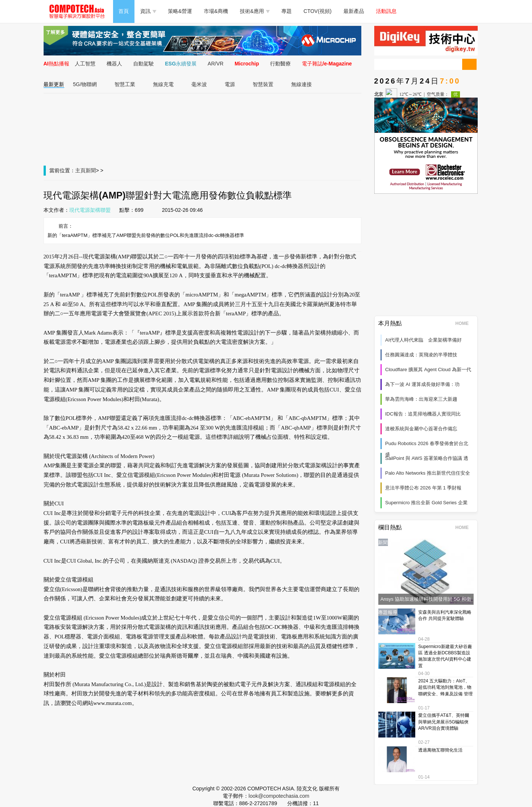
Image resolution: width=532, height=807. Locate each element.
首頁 (124, 11)
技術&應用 (255, 11)
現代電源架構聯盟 (90, 210)
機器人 (115, 64)
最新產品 (354, 11)
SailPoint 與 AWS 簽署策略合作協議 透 (427, 458)
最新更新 (54, 84)
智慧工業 (125, 84)
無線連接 (301, 84)
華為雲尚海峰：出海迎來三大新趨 (421, 399)
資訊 (148, 11)
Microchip (247, 64)
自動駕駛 (144, 64)
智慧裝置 (263, 84)
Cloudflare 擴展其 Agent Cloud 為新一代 (428, 369)
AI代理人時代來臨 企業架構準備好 (424, 340)
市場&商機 (216, 11)
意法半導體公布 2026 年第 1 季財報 (424, 488)
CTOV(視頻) (318, 11)
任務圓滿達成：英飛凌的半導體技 (421, 355)
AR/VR (216, 64)
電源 (230, 84)
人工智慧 (85, 64)
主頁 (81, 170)
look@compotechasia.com (279, 796)
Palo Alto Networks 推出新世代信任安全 (428, 473)
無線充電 (163, 84)
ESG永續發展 (181, 64)
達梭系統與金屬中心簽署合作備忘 (421, 429)
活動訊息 (386, 11)
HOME (465, 323)
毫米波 (199, 84)
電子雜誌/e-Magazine (327, 64)
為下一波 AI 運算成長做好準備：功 (423, 384)
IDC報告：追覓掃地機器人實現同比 (423, 414)
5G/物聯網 (85, 84)
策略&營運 (180, 11)
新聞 (91, 170)
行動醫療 (280, 64)
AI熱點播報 (57, 64)
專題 (287, 11)
